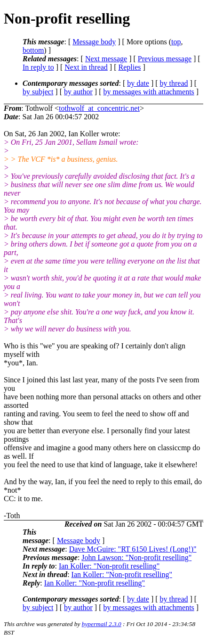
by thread (174, 83)
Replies (130, 67)
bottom (33, 50)
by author (78, 92)
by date (138, 83)
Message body (94, 42)
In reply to (38, 67)
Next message (106, 59)
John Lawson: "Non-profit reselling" (136, 557)
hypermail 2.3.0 (102, 624)
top (176, 42)
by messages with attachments (149, 92)
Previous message (165, 59)
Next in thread (86, 67)
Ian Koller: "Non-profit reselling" (109, 566)
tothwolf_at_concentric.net (99, 108)
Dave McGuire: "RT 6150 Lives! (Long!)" (133, 549)
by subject (38, 92)
